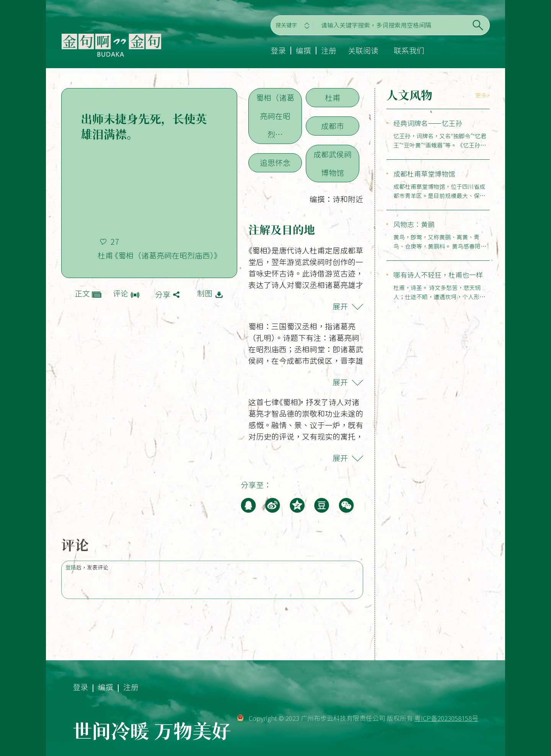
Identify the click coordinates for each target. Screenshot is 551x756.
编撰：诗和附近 (336, 199)
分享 (163, 295)
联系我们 (409, 51)
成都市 (333, 126)
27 (115, 242)
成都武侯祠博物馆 (333, 164)
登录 (278, 51)
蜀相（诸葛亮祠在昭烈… (275, 116)
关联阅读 (363, 51)
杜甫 (333, 98)
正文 (82, 293)
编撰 (303, 51)
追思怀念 (275, 163)
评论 (121, 293)
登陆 (71, 568)
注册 (329, 51)
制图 (205, 293)
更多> (483, 96)
